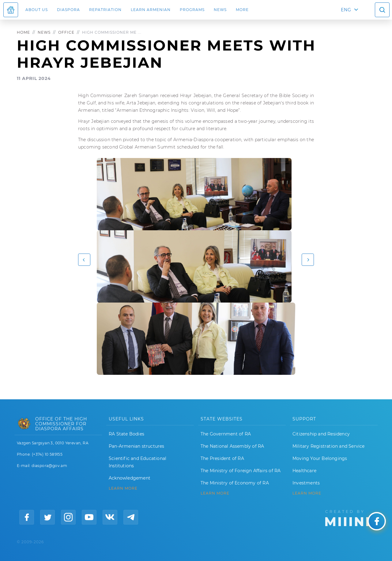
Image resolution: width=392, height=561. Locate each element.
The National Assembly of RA (232, 446)
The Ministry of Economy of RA (235, 483)
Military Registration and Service (329, 446)
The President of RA (222, 458)
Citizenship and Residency (321, 434)
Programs (192, 10)
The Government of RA (226, 434)
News (220, 10)
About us (37, 10)
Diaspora (68, 10)
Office (66, 32)
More (242, 10)
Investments (306, 483)
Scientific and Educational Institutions (138, 462)
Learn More (307, 493)
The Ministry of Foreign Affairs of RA (241, 471)
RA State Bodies (126, 434)
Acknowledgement (130, 478)
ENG (346, 10)
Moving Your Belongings (320, 458)
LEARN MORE (123, 488)
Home (23, 32)
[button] (84, 260)
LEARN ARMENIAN (151, 10)
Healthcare (304, 471)
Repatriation (105, 10)
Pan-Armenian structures (137, 446)
